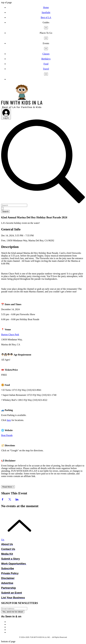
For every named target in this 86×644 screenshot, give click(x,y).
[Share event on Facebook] (3, 500)
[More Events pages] (46, 49)
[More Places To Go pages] (46, 38)
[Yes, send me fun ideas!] (13, 612)
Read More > (8, 487)
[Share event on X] (10, 500)
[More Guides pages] (46, 28)
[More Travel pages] (46, 74)
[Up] (18, 540)
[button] (46, 23)
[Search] (14, 205)
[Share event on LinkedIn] (17, 500)
